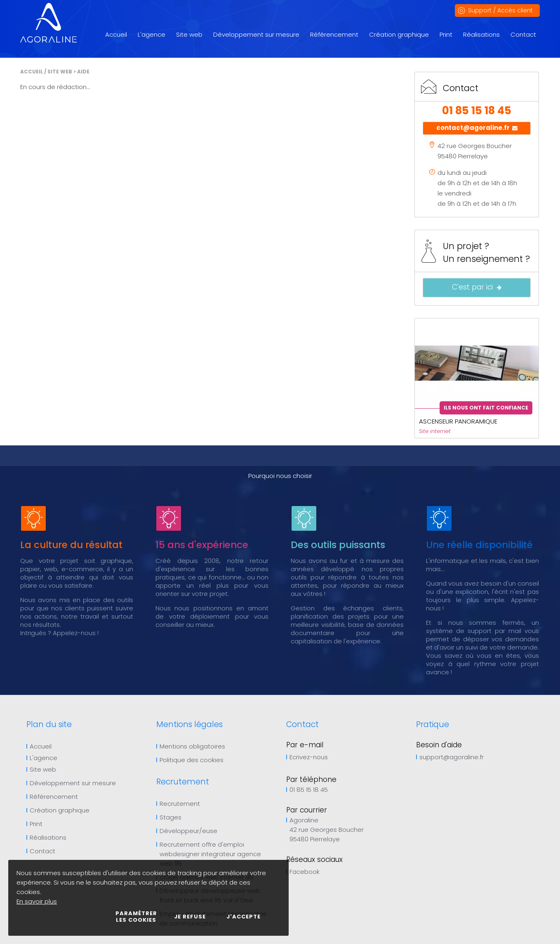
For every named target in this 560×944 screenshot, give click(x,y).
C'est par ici (477, 288)
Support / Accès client (500, 10)
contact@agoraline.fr (477, 128)
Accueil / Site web (46, 72)
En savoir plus (37, 901)
